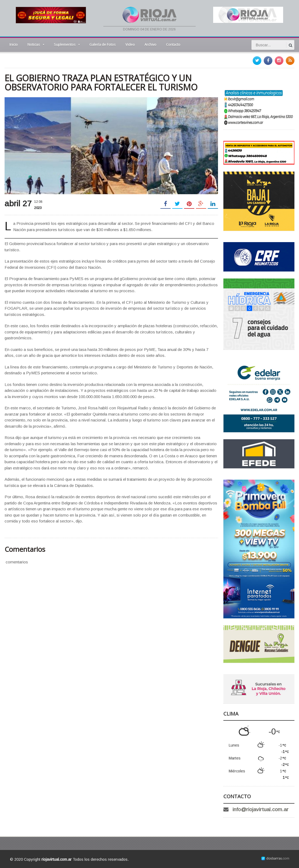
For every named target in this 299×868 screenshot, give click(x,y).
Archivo (150, 44)
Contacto (173, 44)
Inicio (14, 44)
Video (130, 44)
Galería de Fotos (103, 44)
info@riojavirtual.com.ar (261, 809)
